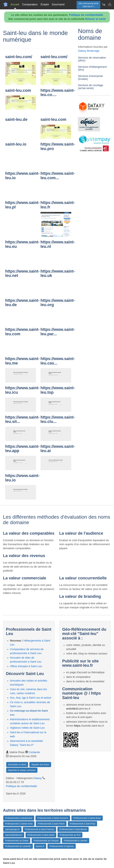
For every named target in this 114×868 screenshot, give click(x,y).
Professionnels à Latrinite (75, 841)
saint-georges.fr (12, 829)
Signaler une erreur (40, 765)
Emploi (45, 4)
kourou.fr (40, 846)
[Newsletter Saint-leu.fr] (104, 4)
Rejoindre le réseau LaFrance (22, 770)
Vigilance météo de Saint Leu (27, 728)
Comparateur (30, 4)
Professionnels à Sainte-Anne (19, 824)
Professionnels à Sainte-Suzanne (53, 818)
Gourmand (58, 4)
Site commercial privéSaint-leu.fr (88, 5)
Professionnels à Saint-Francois (39, 829)
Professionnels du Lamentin (18, 846)
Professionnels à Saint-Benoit (73, 829)
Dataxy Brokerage (89, 51)
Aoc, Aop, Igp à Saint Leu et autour (31, 698)
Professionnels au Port (70, 835)
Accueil (15, 4)
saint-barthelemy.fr (14, 835)
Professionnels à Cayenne (62, 846)
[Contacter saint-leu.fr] (110, 4)
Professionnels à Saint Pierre (51, 824)
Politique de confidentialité (86, 15)
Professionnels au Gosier (17, 841)
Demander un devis (17, 765)
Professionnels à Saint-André (41, 835)
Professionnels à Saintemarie (19, 818)
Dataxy (38, 778)
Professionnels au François (46, 841)
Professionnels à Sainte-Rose (87, 818)
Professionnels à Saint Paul (82, 824)
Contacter (34, 752)
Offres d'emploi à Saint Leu (26, 666)
